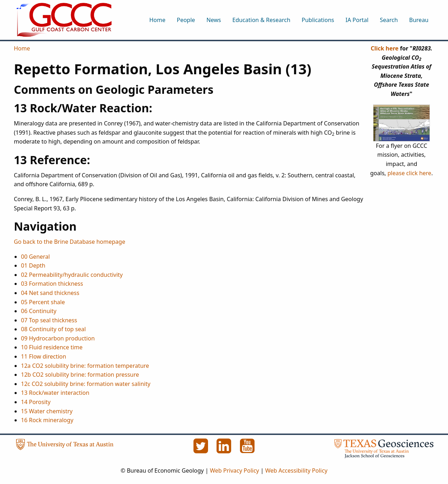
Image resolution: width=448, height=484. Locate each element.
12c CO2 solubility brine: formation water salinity (86, 384)
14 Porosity (36, 402)
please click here (409, 173)
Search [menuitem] (389, 20)
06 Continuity (39, 311)
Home (22, 48)
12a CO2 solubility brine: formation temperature (85, 366)
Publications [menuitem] (318, 20)
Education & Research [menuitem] (261, 20)
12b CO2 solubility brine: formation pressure (80, 375)
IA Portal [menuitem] (357, 20)
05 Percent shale (43, 302)
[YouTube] (247, 450)
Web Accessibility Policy (296, 470)
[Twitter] (201, 450)
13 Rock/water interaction (55, 393)
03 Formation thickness (52, 284)
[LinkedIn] (225, 450)
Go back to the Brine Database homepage (70, 242)
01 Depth (33, 265)
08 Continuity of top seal (53, 329)
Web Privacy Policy (234, 470)
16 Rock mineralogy (47, 420)
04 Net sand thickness (50, 293)
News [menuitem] (214, 20)
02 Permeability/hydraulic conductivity (72, 275)
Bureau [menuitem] (419, 20)
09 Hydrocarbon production (58, 338)
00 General (35, 257)
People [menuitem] (186, 20)
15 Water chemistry (47, 411)
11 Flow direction (43, 356)
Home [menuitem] (157, 20)
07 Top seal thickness (49, 320)
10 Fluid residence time (52, 347)
